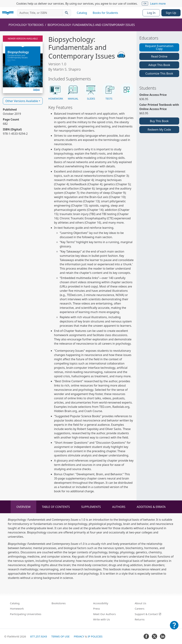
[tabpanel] (91, 549)
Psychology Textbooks (26, 25)
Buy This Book (159, 121)
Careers (140, 609)
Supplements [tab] (91, 507)
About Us (140, 603)
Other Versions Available (22, 101)
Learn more (158, 4)
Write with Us (101, 619)
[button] (55, 92)
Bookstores (59, 603)
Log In (151, 13)
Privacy (79, 636)
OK (145, 3)
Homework (17, 609)
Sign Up (171, 13)
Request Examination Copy (159, 47)
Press (97, 609)
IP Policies (95, 636)
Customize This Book (159, 73)
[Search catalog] (67, 13)
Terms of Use (60, 636)
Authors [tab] (119, 507)
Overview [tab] (23, 507)
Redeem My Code (159, 130)
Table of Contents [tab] (56, 507)
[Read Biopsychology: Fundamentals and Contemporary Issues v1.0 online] (23, 64)
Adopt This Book (159, 65)
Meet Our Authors (104, 614)
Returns (140, 619)
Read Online (159, 56)
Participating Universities (26, 614)
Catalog (82, 13)
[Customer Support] (174, 628)
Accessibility (101, 603)
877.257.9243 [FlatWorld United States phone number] (39, 636)
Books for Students (105, 13)
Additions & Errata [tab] (151, 507)
